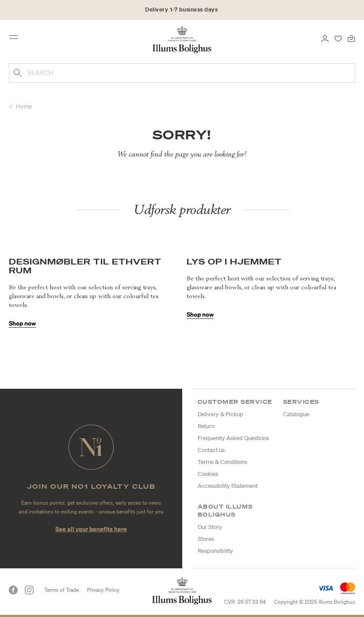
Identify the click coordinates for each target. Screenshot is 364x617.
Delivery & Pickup (220, 414)
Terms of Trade (61, 590)
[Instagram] (29, 590)
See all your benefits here (91, 529)
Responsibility (215, 551)
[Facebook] (13, 590)
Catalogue (296, 414)
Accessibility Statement (228, 486)
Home (24, 106)
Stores (206, 539)
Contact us (211, 450)
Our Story (210, 527)
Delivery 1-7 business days (181, 10)
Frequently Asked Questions (233, 438)
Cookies (208, 474)
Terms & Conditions (222, 462)
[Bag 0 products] (351, 38)
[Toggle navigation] (16, 39)
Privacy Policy (103, 590)
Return (206, 426)
